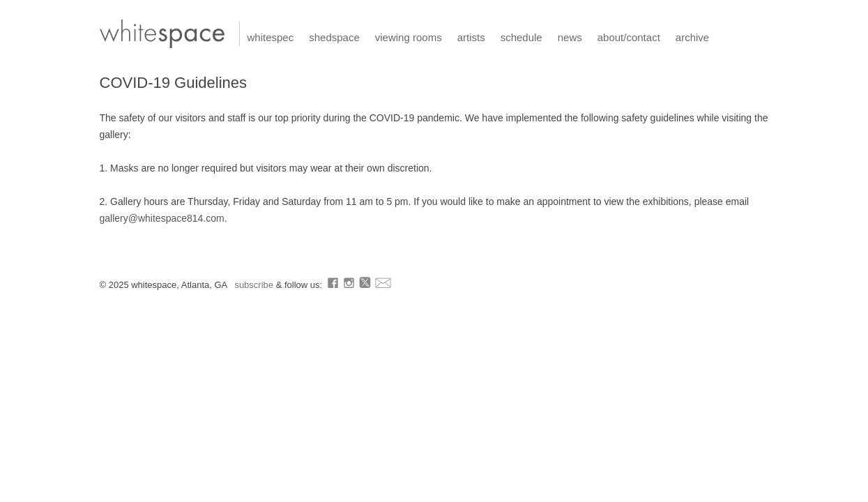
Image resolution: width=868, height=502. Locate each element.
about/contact (629, 37)
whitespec (271, 37)
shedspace (334, 37)
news (570, 37)
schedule (521, 37)
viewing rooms (409, 37)
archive (692, 37)
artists (471, 37)
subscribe (255, 285)
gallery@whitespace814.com (162, 218)
